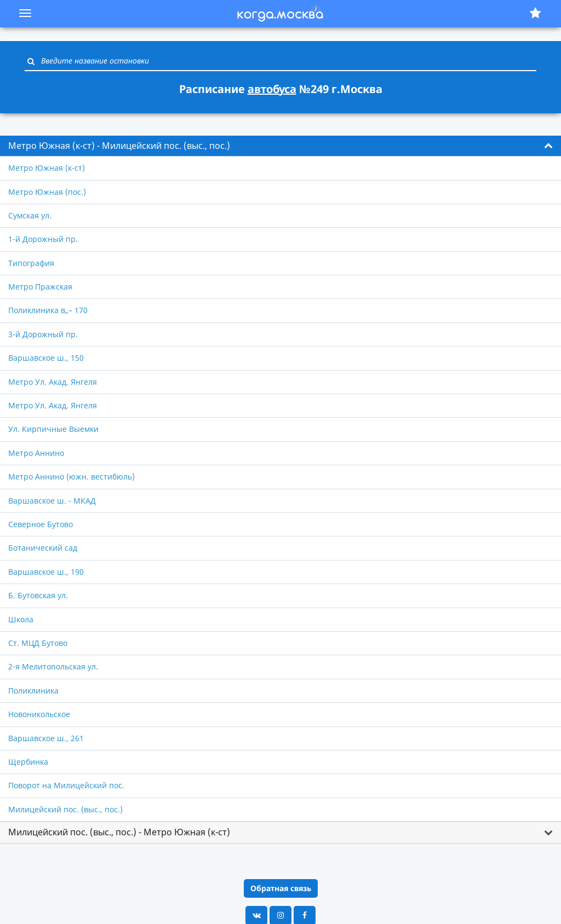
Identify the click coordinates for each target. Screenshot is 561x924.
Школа (21, 619)
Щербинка (28, 762)
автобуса (272, 89)
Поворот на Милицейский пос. (66, 785)
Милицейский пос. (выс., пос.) (65, 809)
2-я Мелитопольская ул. (53, 666)
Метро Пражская (40, 287)
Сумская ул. (30, 215)
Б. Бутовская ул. (38, 595)
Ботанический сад (43, 548)
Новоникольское (39, 714)
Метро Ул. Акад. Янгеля (53, 382)
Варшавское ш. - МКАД (52, 501)
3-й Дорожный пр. (43, 334)
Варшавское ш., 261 (46, 738)
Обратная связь (281, 888)
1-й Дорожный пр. (43, 239)
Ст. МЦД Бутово (38, 643)
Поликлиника (33, 691)
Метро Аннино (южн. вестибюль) (71, 477)
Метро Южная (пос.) (47, 192)
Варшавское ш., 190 (46, 572)
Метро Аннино (36, 453)
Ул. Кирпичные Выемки (53, 429)
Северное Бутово (41, 524)
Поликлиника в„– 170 (48, 310)
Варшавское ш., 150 (46, 358)
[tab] (280, 146)
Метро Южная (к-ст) (47, 168)
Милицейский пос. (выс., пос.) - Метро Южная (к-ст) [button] (119, 832)
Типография (31, 263)
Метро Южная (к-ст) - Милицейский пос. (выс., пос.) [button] (119, 146)
